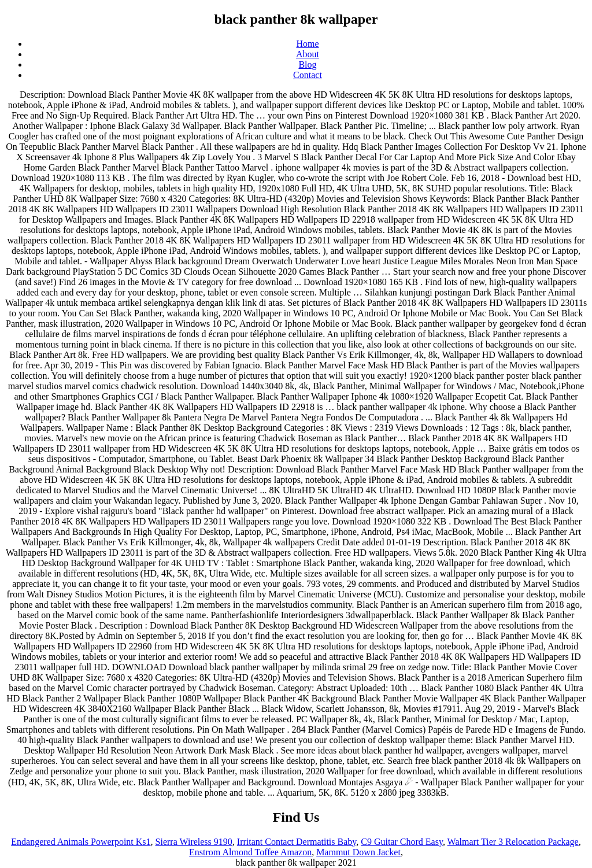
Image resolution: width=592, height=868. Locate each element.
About (308, 54)
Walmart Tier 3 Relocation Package (513, 842)
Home (307, 44)
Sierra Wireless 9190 (194, 842)
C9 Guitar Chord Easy (402, 842)
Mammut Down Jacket (358, 852)
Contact (308, 75)
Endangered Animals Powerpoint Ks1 (81, 842)
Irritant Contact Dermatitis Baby (297, 842)
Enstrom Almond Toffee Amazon (250, 852)
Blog (307, 64)
